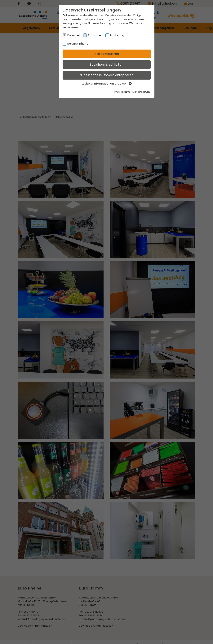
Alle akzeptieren (107, 54)
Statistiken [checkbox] (95, 35)
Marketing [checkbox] (117, 35)
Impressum (122, 92)
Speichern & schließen (107, 65)
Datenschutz (141, 92)
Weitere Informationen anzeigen (106, 84)
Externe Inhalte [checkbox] (78, 44)
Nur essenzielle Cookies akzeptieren (106, 75)
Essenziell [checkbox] (74, 35)
